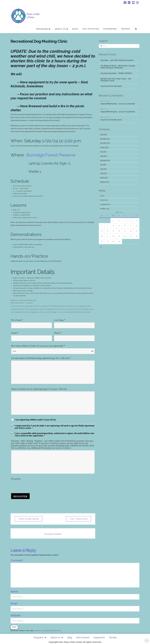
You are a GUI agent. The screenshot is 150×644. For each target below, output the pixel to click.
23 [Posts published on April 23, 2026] (119, 236)
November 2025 (105, 143)
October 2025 (104, 147)
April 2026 (103, 134)
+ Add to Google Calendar (29, 519)
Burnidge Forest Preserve (51, 155)
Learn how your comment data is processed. (47, 631)
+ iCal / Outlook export (79, 519)
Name (15, 591)
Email (15, 333)
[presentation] (29, 486)
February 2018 (105, 182)
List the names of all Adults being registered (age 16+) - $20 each (41, 358)
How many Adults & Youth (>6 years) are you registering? (38, 346)
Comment (17, 560)
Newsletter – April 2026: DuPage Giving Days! (117, 60)
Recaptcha (16, 479)
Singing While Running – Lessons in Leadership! (118, 104)
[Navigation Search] (136, 28)
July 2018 (103, 165)
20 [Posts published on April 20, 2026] (102, 236)
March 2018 (104, 178)
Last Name (60, 320)
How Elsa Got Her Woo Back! (111, 86)
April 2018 (103, 173)
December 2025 (105, 139)
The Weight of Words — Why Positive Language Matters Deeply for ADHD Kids (118, 67)
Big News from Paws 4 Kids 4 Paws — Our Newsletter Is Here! (116, 80)
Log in (102, 196)
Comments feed (105, 204)
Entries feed (104, 200)
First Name (17, 320)
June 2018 (103, 169)
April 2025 (103, 156)
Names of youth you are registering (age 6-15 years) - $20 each (39, 389)
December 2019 (105, 160)
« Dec (101, 247)
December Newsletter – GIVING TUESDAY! (116, 73)
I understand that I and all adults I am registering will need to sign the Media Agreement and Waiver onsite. (54, 427)
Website (16, 615)
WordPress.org (105, 209)
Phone (58, 333)
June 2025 (103, 152)
